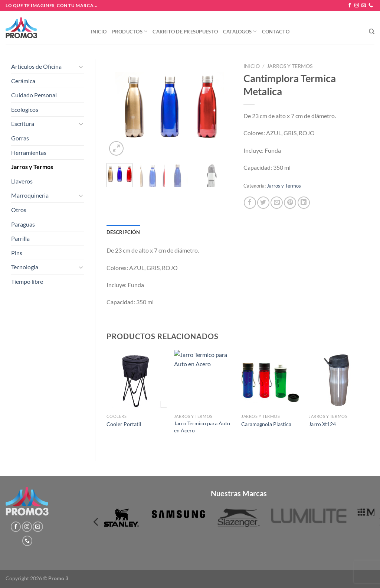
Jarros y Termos (32, 167)
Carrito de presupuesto (185, 32)
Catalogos (240, 31)
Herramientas (29, 152)
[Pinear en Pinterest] (290, 203)
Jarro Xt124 (322, 424)
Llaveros (22, 181)
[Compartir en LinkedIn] (304, 203)
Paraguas (23, 224)
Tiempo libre (27, 281)
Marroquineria (30, 195)
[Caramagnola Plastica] (271, 380)
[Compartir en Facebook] (250, 203)
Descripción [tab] (123, 232)
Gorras (20, 138)
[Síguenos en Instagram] (357, 6)
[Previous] (96, 522)
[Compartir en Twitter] (263, 203)
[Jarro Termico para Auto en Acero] (204, 380)
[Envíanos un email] (364, 6)
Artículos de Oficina (36, 66)
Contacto (276, 32)
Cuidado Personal (34, 95)
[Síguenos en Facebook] (350, 6)
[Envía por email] (277, 203)
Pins (17, 253)
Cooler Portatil (124, 424)
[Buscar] (372, 32)
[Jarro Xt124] (339, 380)
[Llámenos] (371, 6)
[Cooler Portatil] (137, 380)
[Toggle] (81, 66)
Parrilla (20, 238)
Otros (19, 210)
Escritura (23, 124)
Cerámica (23, 81)
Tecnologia (25, 267)
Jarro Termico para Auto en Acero (202, 427)
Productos (130, 31)
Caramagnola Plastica (266, 424)
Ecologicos (25, 109)
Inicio (99, 32)
